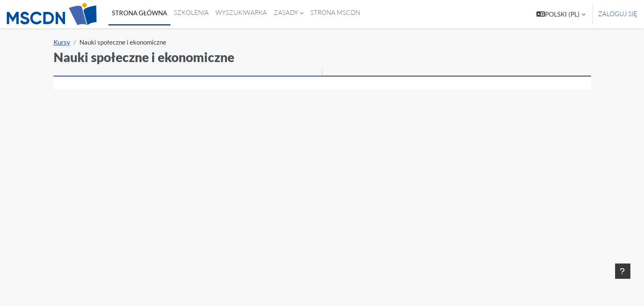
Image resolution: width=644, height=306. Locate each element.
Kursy (62, 42)
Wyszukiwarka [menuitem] (241, 13)
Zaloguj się (618, 14)
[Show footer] (623, 271)
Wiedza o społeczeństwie (123, 155)
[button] (561, 14)
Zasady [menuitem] (286, 13)
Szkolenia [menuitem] (191, 13)
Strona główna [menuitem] (139, 13)
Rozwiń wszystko (553, 128)
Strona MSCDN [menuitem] (335, 13)
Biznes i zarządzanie (113, 141)
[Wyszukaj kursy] (320, 103)
